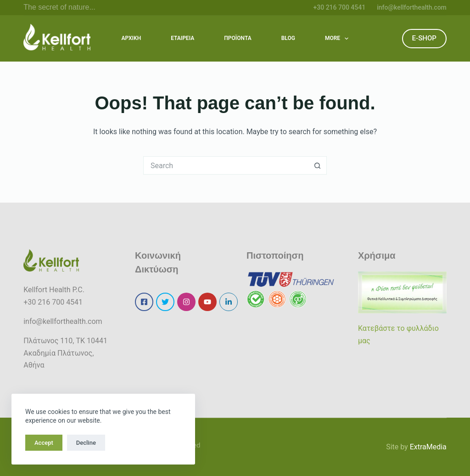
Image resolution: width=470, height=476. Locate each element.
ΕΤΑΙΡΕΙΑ (182, 38)
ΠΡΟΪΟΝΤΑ (238, 38)
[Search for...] (226, 165)
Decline (86, 443)
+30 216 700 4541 (339, 7)
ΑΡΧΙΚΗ (131, 38)
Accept (44, 443)
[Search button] (318, 165)
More (339, 39)
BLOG (288, 38)
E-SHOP (424, 38)
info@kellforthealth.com (412, 7)
